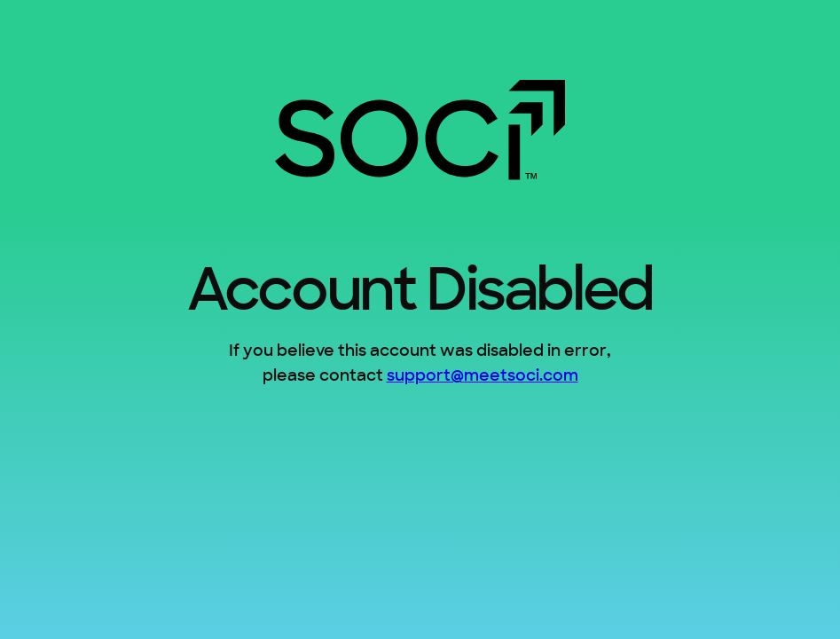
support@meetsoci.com (483, 376)
